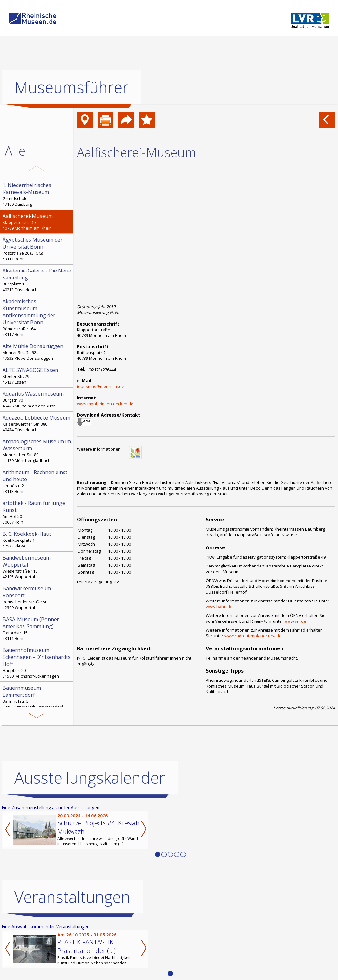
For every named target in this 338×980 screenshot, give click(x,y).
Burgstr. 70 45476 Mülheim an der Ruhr (37, 399)
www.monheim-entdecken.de (105, 404)
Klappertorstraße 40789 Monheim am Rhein (37, 222)
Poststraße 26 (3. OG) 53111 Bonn (37, 249)
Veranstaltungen (72, 897)
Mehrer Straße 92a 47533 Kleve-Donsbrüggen (37, 352)
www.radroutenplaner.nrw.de (253, 636)
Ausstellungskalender (90, 778)
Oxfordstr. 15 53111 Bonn (37, 628)
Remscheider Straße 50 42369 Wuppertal (37, 598)
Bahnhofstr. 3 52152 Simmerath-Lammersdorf (37, 697)
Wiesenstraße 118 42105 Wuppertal (37, 567)
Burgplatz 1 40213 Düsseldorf (37, 280)
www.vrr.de (295, 621)
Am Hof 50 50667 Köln (37, 512)
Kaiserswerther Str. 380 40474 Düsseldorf (37, 423)
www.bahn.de (219, 607)
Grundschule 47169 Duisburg (37, 194)
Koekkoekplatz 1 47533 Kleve (37, 540)
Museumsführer (71, 87)
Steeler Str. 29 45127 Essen (37, 376)
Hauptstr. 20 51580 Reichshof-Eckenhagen (37, 663)
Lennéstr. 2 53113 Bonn (37, 481)
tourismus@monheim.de (101, 386)
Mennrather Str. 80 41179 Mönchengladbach (37, 451)
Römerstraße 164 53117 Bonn (37, 318)
